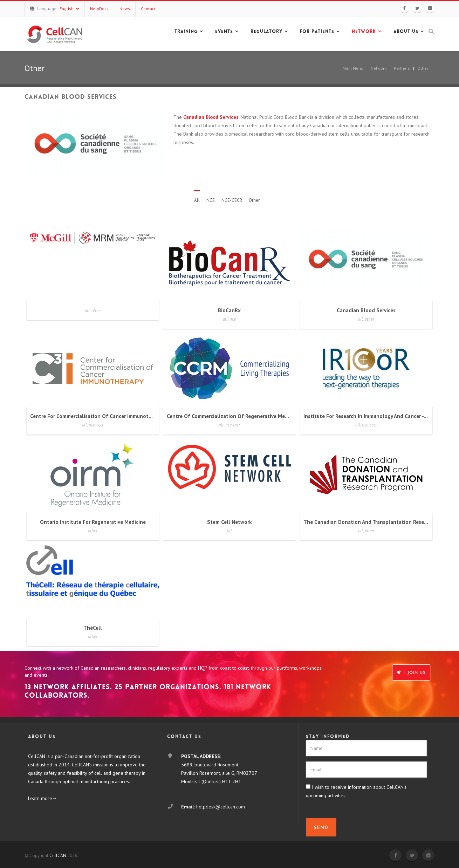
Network (379, 68)
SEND (321, 828)
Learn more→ (43, 798)
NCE (211, 200)
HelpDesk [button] (99, 9)
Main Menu (353, 68)
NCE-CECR (232, 200)
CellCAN (58, 856)
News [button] (125, 9)
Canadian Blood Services (211, 117)
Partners (402, 68)
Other (423, 68)
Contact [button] (148, 9)
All (197, 200)
